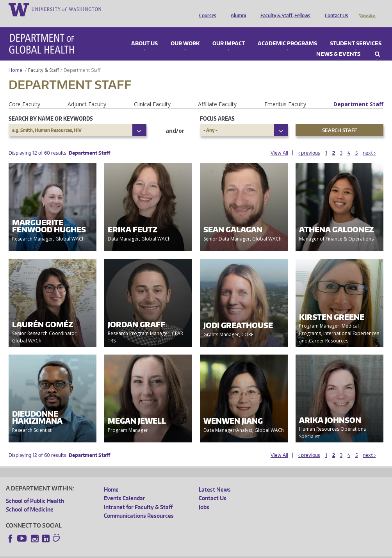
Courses (206, 9)
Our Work (185, 33)
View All (279, 142)
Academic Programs (287, 33)
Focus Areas (217, 108)
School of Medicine (30, 498)
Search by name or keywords (51, 108)
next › (369, 142)
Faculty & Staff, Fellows (283, 9)
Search (377, 43)
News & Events (338, 43)
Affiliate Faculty (217, 93)
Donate (367, 9)
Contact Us (335, 9)
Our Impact (229, 33)
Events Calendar (125, 487)
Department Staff (358, 93)
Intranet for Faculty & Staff (138, 496)
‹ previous (309, 142)
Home (15, 59)
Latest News (215, 479)
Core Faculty (24, 93)
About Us (144, 33)
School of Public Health (35, 490)
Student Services (356, 33)
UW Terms (141, 552)
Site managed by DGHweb (187, 552)
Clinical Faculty (152, 93)
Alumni (236, 9)
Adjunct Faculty (87, 93)
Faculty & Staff (44, 59)
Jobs (204, 496)
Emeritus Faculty (285, 93)
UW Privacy (109, 552)
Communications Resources (139, 505)
